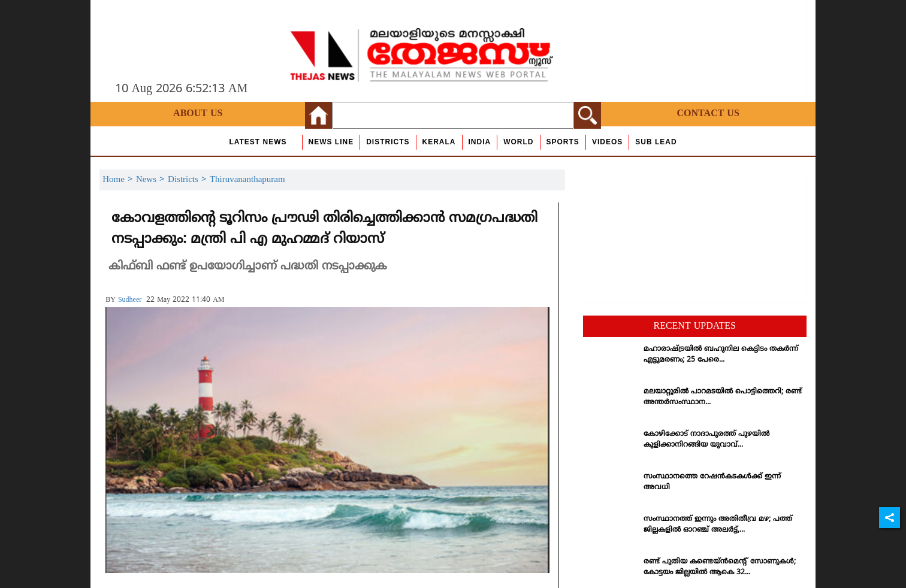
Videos (607, 142)
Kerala (439, 142)
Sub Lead (656, 142)
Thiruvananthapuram (247, 180)
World (518, 142)
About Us (198, 114)
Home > (119, 180)
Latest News (258, 142)
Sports (563, 142)
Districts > (189, 180)
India (480, 142)
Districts (388, 142)
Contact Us (708, 114)
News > (152, 180)
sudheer (130, 300)
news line (331, 142)
